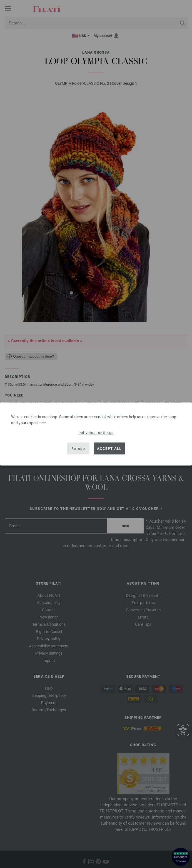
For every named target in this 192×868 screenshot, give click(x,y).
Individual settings (96, 433)
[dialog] (96, 434)
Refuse (78, 448)
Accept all (109, 448)
